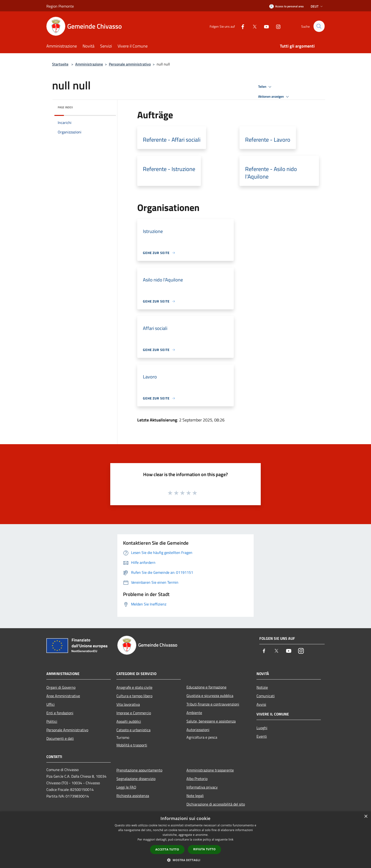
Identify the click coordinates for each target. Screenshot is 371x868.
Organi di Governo (61, 687)
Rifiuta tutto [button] (205, 849)
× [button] (366, 817)
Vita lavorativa (128, 704)
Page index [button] (65, 107)
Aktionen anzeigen (274, 97)
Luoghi (262, 728)
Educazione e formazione (206, 687)
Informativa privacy (202, 787)
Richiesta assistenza (133, 796)
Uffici (51, 704)
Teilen (265, 87)
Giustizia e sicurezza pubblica (210, 696)
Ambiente (194, 713)
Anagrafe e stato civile (134, 687)
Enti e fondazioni (60, 713)
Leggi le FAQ (126, 787)
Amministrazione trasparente (210, 770)
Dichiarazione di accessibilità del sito (216, 804)
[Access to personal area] (286, 6)
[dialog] (185, 840)
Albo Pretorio (197, 779)
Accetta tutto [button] (167, 849)
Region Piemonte (60, 6)
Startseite (60, 64)
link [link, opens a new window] (231, 840)
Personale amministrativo (130, 64)
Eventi (262, 736)
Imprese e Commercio (134, 713)
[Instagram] (276, 26)
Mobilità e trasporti (132, 745)
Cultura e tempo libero (134, 696)
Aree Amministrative (63, 696)
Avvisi (261, 704)
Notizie (262, 687)
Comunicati (266, 696)
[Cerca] (319, 26)
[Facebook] (241, 26)
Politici (52, 721)
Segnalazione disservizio (136, 779)
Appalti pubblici (129, 721)
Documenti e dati (60, 738)
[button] (185, 860)
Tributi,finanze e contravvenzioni (213, 704)
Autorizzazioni (198, 730)
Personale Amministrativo (67, 730)
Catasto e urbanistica (133, 730)
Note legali (195, 796)
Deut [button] (317, 6)
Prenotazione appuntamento (139, 770)
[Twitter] (252, 26)
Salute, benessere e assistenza (211, 721)
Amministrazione (89, 64)
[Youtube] (264, 26)
